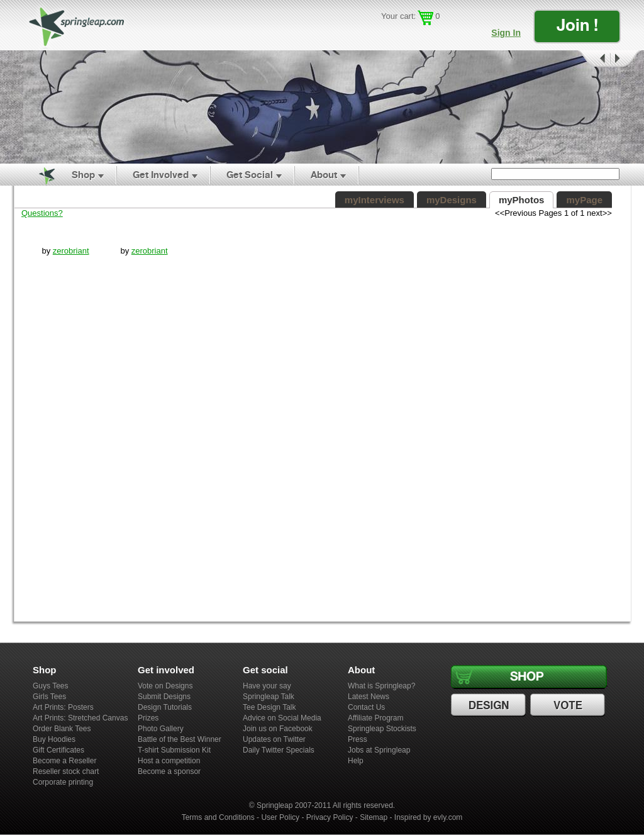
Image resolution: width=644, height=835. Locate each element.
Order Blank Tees (62, 729)
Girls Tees (49, 697)
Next (626, 59)
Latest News (369, 697)
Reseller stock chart (66, 771)
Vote (569, 705)
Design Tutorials (165, 707)
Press (358, 739)
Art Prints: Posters (63, 707)
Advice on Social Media (282, 718)
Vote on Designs (165, 686)
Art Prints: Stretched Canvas (80, 718)
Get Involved (161, 175)
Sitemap (374, 817)
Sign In (506, 33)
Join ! (577, 25)
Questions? (42, 213)
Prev (593, 59)
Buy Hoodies (54, 739)
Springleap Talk (269, 697)
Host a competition (169, 761)
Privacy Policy (330, 817)
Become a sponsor (169, 771)
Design (490, 705)
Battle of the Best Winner (180, 739)
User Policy (280, 817)
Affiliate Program (375, 718)
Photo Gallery (161, 729)
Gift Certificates (58, 750)
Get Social (250, 175)
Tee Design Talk (269, 707)
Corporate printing (63, 782)
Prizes (148, 718)
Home (40, 175)
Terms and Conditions (218, 817)
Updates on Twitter (274, 739)
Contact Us (366, 707)
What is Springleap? (381, 686)
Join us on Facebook (278, 729)
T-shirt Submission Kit (174, 750)
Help (356, 761)
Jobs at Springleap (379, 750)
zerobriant (71, 251)
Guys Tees (50, 686)
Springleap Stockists (382, 729)
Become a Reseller (64, 761)
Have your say (267, 686)
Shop (83, 175)
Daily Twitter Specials (279, 750)
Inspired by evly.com (429, 817)
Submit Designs (164, 697)
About (324, 175)
